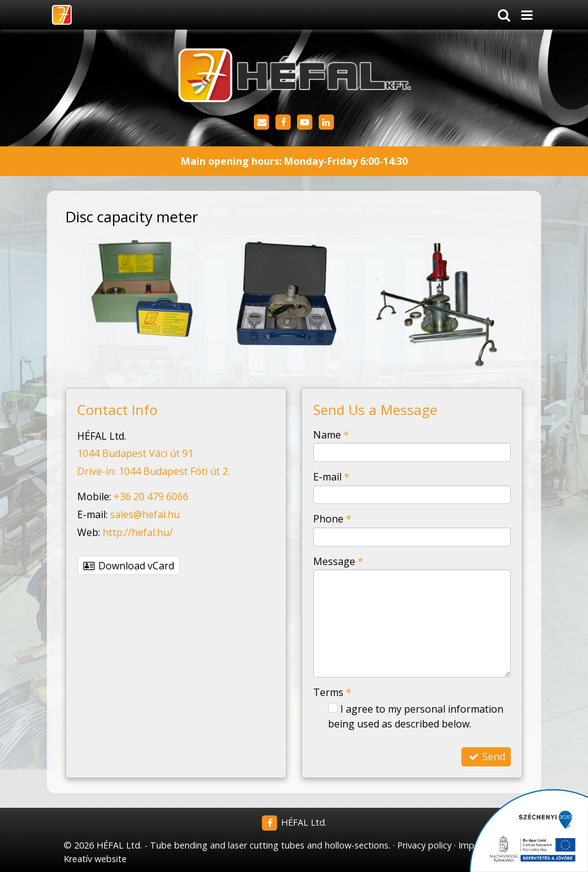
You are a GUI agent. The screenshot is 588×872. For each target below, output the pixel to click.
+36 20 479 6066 (151, 497)
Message (338, 561)
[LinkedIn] (326, 123)
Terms (332, 692)
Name (331, 435)
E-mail (331, 477)
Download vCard (128, 566)
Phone (332, 519)
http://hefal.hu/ (138, 532)
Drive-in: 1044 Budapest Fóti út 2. (153, 471)
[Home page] (61, 15)
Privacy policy (424, 845)
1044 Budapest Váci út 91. (136, 453)
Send (486, 757)
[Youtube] (305, 123)
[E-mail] (262, 123)
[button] (527, 15)
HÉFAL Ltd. (294, 822)
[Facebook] (283, 123)
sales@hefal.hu (145, 514)
